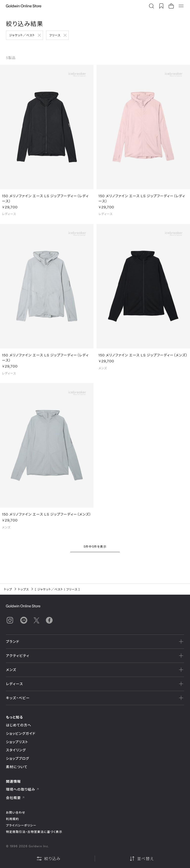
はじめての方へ (19, 725)
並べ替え (142, 859)
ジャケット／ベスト (22, 35)
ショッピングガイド (21, 733)
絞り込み (48, 859)
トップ (8, 589)
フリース (55, 35)
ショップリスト (17, 742)
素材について (17, 767)
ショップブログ (18, 758)
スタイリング (16, 750)
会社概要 (15, 798)
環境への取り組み (23, 789)
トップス (24, 589)
